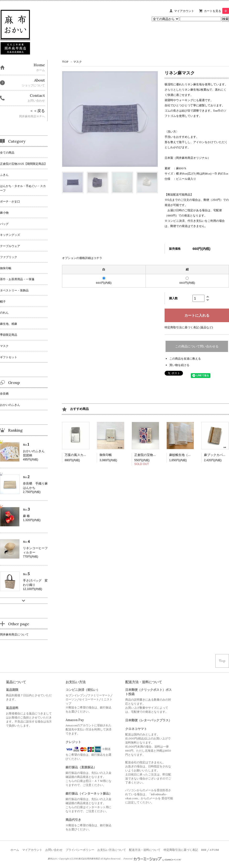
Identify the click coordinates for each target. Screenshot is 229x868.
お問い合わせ (54, 850)
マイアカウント (184, 11)
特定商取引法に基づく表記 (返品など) (189, 327)
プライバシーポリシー (80, 850)
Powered (152, 859)
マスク (78, 62)
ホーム (15, 850)
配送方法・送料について (145, 850)
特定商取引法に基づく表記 (181, 850)
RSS (204, 850)
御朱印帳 (106, 455)
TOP (65, 62)
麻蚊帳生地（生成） (183, 455)
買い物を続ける (179, 365)
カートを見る (216, 11)
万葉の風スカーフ (77, 455)
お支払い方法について (112, 850)
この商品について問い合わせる (197, 346)
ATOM (214, 850)
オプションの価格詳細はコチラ (82, 258)
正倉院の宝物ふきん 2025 (153, 455)
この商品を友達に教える (185, 359)
